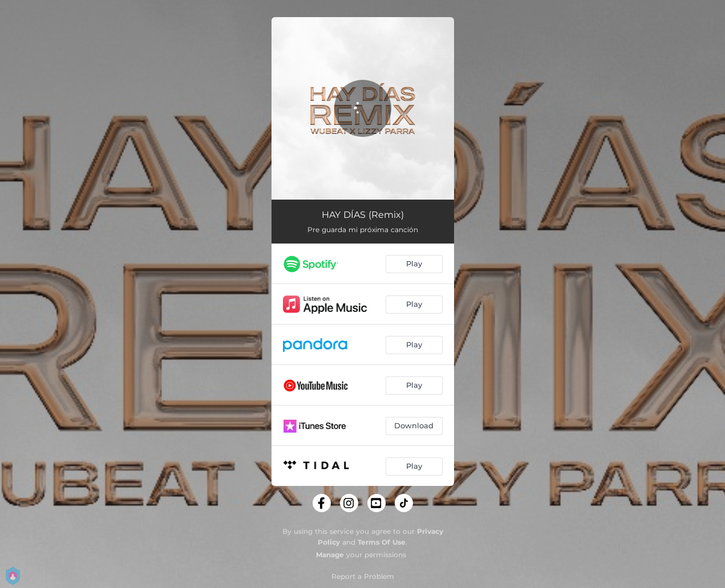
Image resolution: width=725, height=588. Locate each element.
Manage (330, 555)
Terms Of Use (382, 542)
